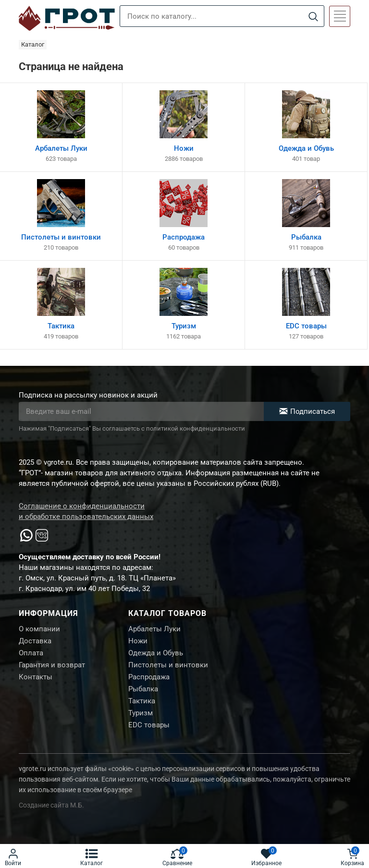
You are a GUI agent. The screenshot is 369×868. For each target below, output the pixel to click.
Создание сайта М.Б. (51, 805)
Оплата (31, 653)
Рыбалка (143, 689)
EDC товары (149, 725)
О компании (39, 629)
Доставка (35, 641)
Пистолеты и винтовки (168, 665)
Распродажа (149, 677)
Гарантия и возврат (52, 665)
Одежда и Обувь (156, 653)
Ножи (138, 641)
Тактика (142, 701)
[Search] (313, 17)
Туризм (141, 713)
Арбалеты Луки (154, 629)
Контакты (36, 677)
